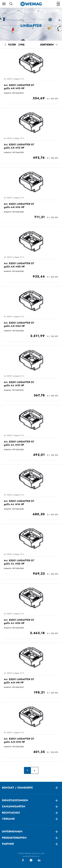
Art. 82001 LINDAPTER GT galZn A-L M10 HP (19, 384)
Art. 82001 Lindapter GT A (14, 79)
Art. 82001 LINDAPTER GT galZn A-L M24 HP (19, 621)
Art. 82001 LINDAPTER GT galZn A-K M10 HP (19, 87)
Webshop (14, 12)
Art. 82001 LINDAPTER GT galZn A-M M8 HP (19, 681)
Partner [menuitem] (8, 844)
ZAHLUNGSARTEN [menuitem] (14, 806)
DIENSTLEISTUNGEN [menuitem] (15, 800)
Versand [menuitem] (8, 819)
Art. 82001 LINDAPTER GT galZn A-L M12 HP (19, 443)
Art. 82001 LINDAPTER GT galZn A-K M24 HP (19, 324)
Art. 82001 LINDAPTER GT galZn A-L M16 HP (19, 503)
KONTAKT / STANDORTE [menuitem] (17, 788)
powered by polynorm (31, 856)
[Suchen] (11, 4)
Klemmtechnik (50, 12)
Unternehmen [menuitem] (12, 831)
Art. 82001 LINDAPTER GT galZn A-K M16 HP (19, 205)
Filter (14, 45)
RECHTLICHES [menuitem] (11, 813)
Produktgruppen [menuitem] (14, 838)
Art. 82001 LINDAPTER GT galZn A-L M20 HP (19, 562)
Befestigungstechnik (31, 12)
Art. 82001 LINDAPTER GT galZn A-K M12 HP (19, 146)
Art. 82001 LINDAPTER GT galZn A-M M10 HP (19, 740)
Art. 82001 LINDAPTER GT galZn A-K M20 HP (19, 265)
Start (4, 12)
